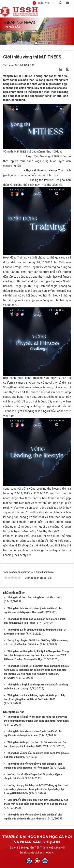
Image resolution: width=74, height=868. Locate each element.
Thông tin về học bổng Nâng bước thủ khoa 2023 (35, 597)
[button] (41, 3)
